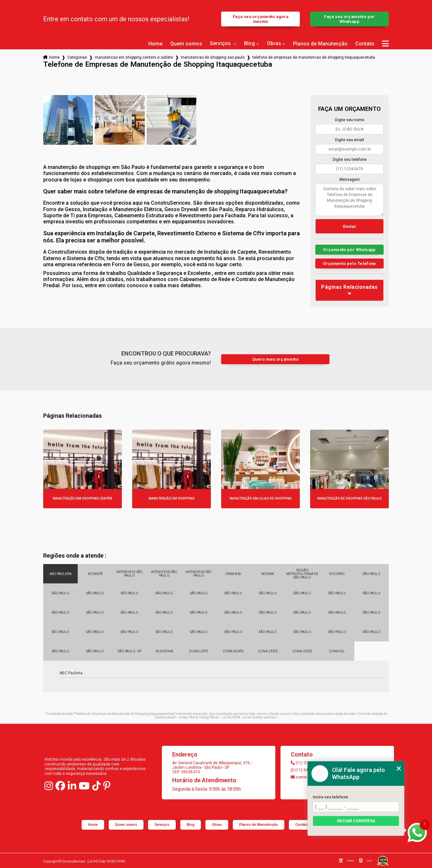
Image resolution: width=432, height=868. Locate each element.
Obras (274, 44)
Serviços (221, 44)
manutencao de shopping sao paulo (213, 57)
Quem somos (186, 44)
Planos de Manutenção (320, 44)
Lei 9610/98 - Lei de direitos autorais (249, 717)
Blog (250, 44)
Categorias (77, 57)
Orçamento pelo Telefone (349, 263)
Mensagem (350, 180)
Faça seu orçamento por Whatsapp (349, 19)
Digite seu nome (350, 120)
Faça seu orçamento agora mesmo (260, 19)
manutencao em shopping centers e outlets (134, 57)
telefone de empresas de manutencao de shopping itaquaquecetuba (314, 57)
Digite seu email (349, 140)
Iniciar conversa (356, 821)
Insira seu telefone (330, 797)
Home (155, 44)
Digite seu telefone (350, 160)
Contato (365, 44)
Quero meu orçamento (275, 359)
